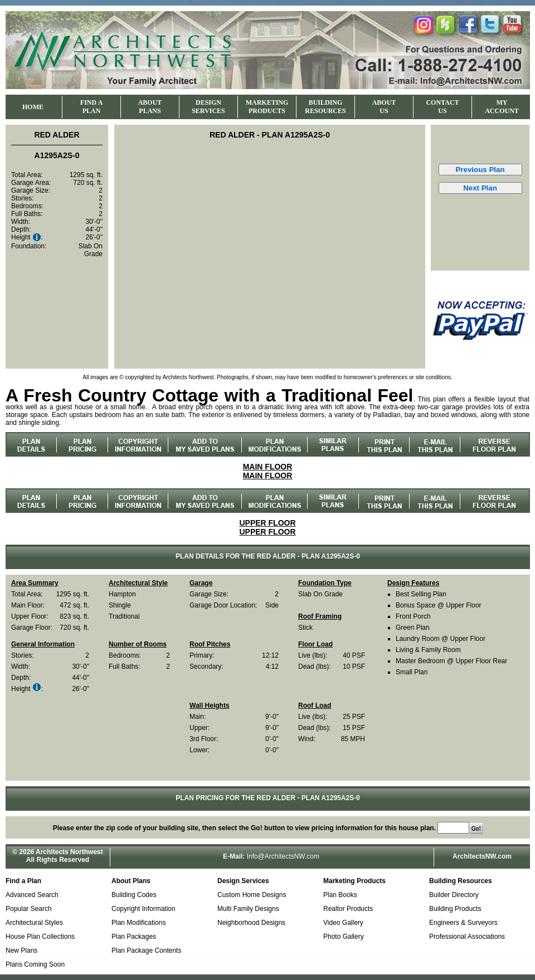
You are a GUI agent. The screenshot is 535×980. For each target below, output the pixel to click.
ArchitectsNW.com (482, 856)
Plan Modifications (138, 923)
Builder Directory (454, 895)
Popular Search (29, 909)
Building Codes (134, 895)
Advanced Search (32, 895)
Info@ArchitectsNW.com (283, 856)
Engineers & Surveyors (463, 923)
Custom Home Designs (252, 895)
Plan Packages (134, 937)
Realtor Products (348, 909)
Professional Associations (467, 937)
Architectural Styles (34, 923)
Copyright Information (144, 909)
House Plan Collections (40, 937)
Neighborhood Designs (251, 923)
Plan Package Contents (146, 950)
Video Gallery (343, 923)
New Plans (21, 950)
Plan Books (340, 895)
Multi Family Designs (248, 909)
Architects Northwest (69, 852)
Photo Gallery (344, 937)
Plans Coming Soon (35, 964)
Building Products (455, 909)
